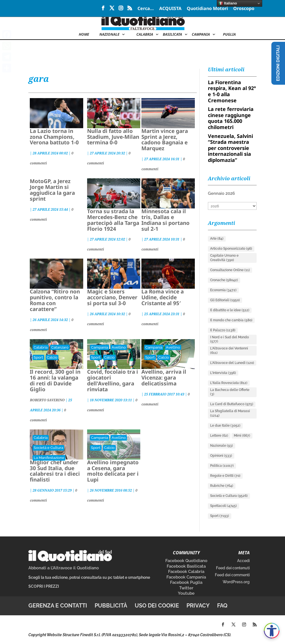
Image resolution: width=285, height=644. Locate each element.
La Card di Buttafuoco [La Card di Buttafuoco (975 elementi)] (232, 404)
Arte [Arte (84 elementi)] (217, 239)
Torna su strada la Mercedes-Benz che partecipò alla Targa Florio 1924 (113, 220)
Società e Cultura (48, 448)
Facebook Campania (186, 577)
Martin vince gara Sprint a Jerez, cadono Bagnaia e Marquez (165, 140)
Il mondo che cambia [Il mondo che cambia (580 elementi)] (231, 320)
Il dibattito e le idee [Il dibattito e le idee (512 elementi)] (230, 310)
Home (84, 35)
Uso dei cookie (157, 606)
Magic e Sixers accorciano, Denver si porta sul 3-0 (112, 297)
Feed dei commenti (232, 575)
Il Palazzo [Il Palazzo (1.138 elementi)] (223, 330)
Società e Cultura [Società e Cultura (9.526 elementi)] (229, 496)
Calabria (145, 35)
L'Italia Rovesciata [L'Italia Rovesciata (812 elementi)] (229, 383)
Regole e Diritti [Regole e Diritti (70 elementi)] (225, 476)
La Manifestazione (49, 458)
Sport (38, 357)
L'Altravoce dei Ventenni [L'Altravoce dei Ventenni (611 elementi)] (229, 351)
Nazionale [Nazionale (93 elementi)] (222, 446)
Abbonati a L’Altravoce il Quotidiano (64, 568)
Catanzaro (60, 347)
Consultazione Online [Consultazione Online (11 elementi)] (230, 270)
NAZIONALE (109, 35)
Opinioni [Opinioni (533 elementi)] (221, 456)
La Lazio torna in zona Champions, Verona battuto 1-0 (54, 137)
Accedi (243, 561)
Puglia (229, 35)
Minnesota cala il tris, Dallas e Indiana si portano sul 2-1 (165, 220)
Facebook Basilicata (186, 566)
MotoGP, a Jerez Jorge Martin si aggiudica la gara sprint (52, 190)
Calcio (52, 357)
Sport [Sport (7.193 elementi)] (220, 516)
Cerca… (146, 9)
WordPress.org (236, 582)
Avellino (119, 347)
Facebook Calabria (186, 572)
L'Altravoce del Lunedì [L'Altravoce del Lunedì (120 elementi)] (232, 363)
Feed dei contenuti (233, 568)
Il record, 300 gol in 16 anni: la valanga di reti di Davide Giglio (55, 381)
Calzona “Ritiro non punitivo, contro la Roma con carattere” (55, 300)
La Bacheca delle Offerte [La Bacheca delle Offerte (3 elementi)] (230, 392)
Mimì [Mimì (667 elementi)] (242, 436)
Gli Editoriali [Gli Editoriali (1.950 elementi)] (225, 300)
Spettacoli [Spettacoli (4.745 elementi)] (223, 506)
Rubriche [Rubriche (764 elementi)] (222, 486)
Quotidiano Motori (207, 9)
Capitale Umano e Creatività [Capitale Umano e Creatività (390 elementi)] (224, 258)
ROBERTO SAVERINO (47, 400)
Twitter (186, 588)
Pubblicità (111, 606)
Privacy (198, 606)
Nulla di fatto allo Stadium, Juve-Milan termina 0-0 (113, 137)
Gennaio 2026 (221, 193)
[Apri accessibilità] (272, 631)
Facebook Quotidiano (186, 561)
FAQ (222, 606)
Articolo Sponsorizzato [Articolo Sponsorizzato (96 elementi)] (231, 249)
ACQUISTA (170, 9)
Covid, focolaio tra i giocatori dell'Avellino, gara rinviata (113, 381)
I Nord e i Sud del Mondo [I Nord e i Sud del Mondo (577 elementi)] (229, 339)
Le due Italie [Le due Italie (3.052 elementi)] (225, 426)
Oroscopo (244, 9)
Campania (201, 35)
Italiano (228, 3)
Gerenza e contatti (58, 606)
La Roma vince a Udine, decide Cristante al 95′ (163, 297)
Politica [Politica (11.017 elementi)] (222, 466)
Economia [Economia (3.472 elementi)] (223, 290)
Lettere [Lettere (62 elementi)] (219, 436)
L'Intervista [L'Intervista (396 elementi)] (223, 373)
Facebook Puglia (186, 582)
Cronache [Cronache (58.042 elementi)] (224, 280)
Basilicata (172, 35)
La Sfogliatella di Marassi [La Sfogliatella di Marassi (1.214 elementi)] (230, 413)
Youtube (186, 593)
